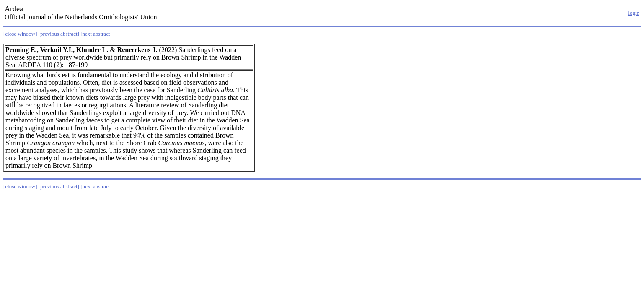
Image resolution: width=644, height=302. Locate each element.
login (634, 13)
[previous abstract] (59, 34)
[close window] (20, 34)
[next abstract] (96, 34)
